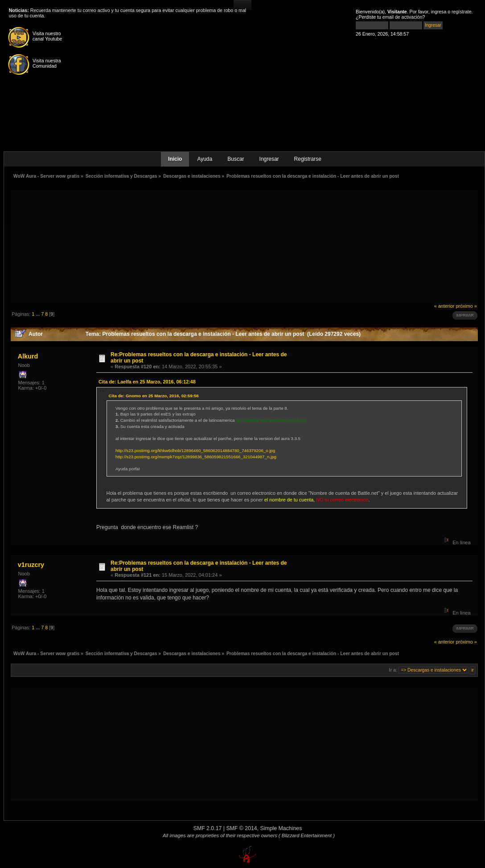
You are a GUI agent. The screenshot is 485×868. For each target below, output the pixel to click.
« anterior (444, 306)
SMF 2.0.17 (208, 828)
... (38, 314)
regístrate (462, 12)
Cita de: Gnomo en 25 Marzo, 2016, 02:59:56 (154, 396)
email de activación (403, 17)
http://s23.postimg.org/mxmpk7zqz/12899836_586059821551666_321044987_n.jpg (196, 457)
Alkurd (28, 356)
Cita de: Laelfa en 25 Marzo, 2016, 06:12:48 (147, 382)
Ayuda (205, 159)
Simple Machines (281, 828)
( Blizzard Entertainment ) (307, 835)
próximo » (466, 306)
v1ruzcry (31, 565)
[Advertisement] (245, 246)
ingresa (439, 12)
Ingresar (269, 159)
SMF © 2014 (241, 828)
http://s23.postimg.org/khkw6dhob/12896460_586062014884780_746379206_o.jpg (195, 450)
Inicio (175, 159)
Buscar (236, 159)
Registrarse (308, 159)
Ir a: (393, 670)
